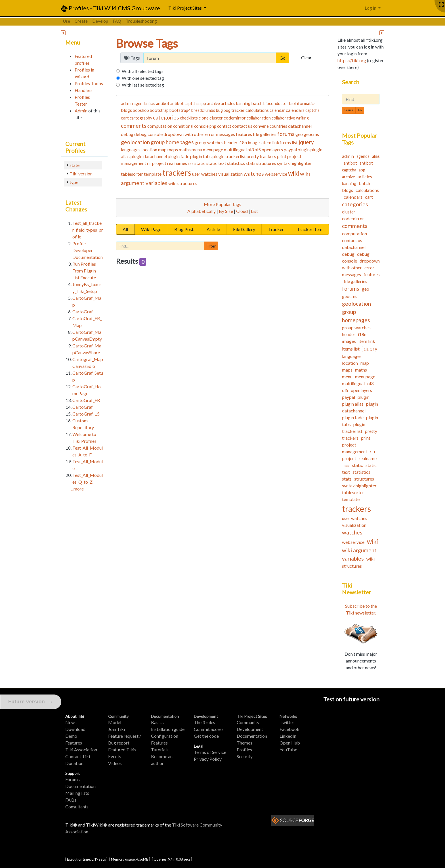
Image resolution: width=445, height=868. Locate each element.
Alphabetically (201, 211)
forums (286, 134)
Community (118, 716)
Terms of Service (210, 752)
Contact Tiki (78, 756)
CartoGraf (83, 312)
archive (213, 103)
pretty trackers (261, 156)
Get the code (206, 736)
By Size (226, 211)
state (74, 165)
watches (254, 174)
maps (173, 149)
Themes (244, 743)
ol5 (258, 149)
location (149, 149)
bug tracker (234, 110)
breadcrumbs (203, 110)
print (282, 156)
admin (127, 103)
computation (160, 126)
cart (125, 118)
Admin (81, 111)
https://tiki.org (352, 60)
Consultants (77, 807)
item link (271, 142)
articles (228, 103)
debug (127, 134)
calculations (257, 110)
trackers (177, 173)
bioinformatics (302, 103)
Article (213, 229)
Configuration (165, 736)
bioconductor (276, 103)
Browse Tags (147, 43)
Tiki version (81, 174)
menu (197, 149)
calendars (295, 110)
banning (243, 103)
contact (224, 126)
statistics (236, 163)
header (231, 142)
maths (185, 149)
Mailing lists (77, 793)
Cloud (242, 211)
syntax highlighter (294, 163)
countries (278, 126)
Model (115, 722)
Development (206, 716)
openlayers (272, 149)
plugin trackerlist (229, 156)
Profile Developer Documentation (88, 250)
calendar (277, 110)
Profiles (244, 749)
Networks (288, 716)
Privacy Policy (208, 759)
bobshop (141, 110)
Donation (74, 763)
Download (75, 729)
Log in (371, 8)
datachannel (300, 126)
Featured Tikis (122, 749)
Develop (100, 21)
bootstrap (159, 110)
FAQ (117, 21)
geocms (311, 134)
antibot (163, 103)
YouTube (288, 749)
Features (74, 743)
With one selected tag (143, 78)
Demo (71, 736)
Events (115, 756)
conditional (183, 126)
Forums (73, 779)
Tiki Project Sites (252, 716)
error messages (220, 134)
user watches (205, 174)
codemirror (235, 118)
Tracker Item (310, 229)
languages (131, 149)
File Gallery (244, 229)
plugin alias (353, 404)
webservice (276, 174)
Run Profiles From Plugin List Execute (84, 271)
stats (251, 163)
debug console (148, 134)
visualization (230, 174)
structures (266, 163)
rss (191, 163)
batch (257, 103)
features (244, 134)
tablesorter (132, 174)
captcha (312, 110)
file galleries (265, 134)
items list (289, 142)
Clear (306, 57)
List (254, 211)
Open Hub (290, 743)
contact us (242, 126)
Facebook (289, 729)
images (255, 142)
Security (245, 756)
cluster (216, 118)
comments (134, 126)
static (200, 163)
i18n (243, 142)
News (71, 722)
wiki (294, 173)
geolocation (135, 142)
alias (151, 103)
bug (219, 110)
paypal (290, 149)
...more (77, 489)
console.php (205, 126)
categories (166, 117)
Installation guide (168, 729)
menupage (213, 149)
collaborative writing (290, 118)
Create (81, 21)
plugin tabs (201, 156)
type (74, 182)
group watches (209, 142)
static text (216, 163)
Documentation (80, 786)
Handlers (84, 90)
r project (158, 163)
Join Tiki (117, 729)
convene (261, 126)
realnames (177, 163)
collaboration (259, 118)
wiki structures (183, 183)
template (153, 174)
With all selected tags (143, 71)
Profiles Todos (89, 83)
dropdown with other (184, 134)
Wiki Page (151, 229)
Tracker (276, 229)
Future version (31, 702)
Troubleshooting (141, 21)
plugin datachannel (149, 156)
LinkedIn (288, 736)
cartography (141, 118)
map (162, 149)
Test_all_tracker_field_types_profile (88, 230)
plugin (304, 149)
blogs (126, 110)
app (203, 103)
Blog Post (184, 229)
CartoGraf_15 (86, 414)
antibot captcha (184, 103)
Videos (115, 763)
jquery (306, 142)
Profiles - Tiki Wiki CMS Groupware (110, 8)
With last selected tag (143, 85)
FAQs (71, 800)
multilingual (235, 149)
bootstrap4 (180, 110)
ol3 (251, 149)
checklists (189, 118)
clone (204, 118)
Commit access (209, 729)
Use (67, 21)
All (125, 229)
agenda (140, 103)
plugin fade (179, 156)
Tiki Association (81, 749)
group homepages (172, 142)
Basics (157, 722)
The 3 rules (204, 722)
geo (299, 134)
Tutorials (160, 749)
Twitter (287, 722)
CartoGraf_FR (86, 400)
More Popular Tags (222, 204)
